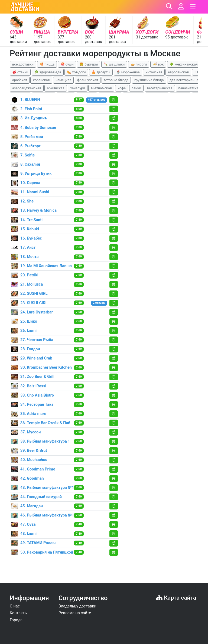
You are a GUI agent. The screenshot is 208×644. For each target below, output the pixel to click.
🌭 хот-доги (76, 72)
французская (88, 80)
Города (16, 620)
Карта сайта (176, 598)
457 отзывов (97, 100)
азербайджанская (27, 88)
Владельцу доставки (77, 606)
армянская (56, 88)
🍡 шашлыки (114, 64)
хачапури (77, 88)
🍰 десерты (101, 72)
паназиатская (189, 88)
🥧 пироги (139, 64)
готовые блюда (116, 80)
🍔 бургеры (89, 64)
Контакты (19, 613)
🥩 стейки (20, 72)
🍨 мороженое (128, 72)
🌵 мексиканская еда (187, 64)
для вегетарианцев (185, 80)
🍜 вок (158, 64)
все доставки (23, 64)
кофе (122, 88)
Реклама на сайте (75, 613)
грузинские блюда (149, 80)
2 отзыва (99, 303)
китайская (154, 72)
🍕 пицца (47, 64)
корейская (41, 80)
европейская (178, 72)
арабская (20, 80)
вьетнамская (101, 88)
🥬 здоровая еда (48, 72)
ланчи (136, 88)
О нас (15, 606)
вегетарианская (160, 88)
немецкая (63, 80)
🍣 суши (67, 64)
